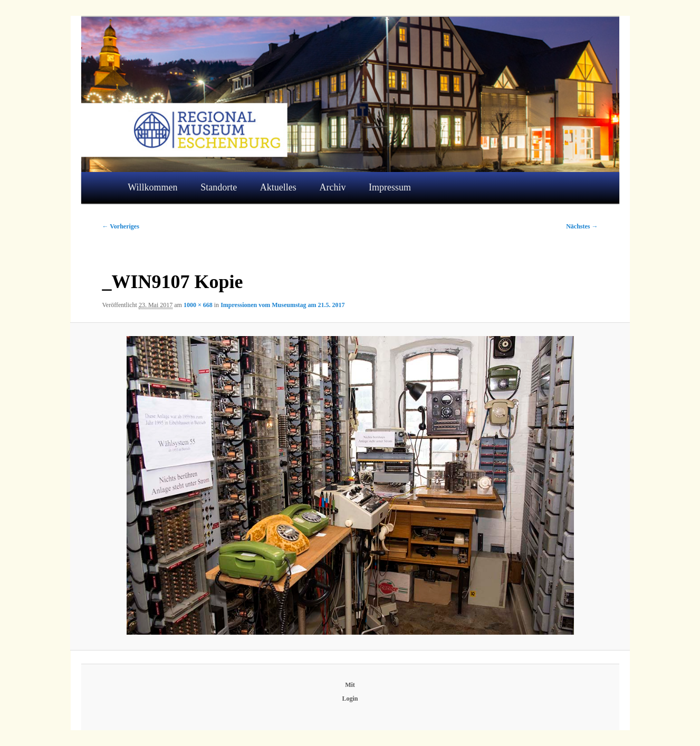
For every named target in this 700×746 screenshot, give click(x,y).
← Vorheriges (121, 226)
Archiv (332, 187)
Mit (350, 685)
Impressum (390, 187)
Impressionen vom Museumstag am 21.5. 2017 (282, 305)
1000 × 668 (198, 305)
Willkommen (152, 187)
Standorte (219, 187)
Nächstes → (582, 226)
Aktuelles (278, 187)
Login (350, 699)
